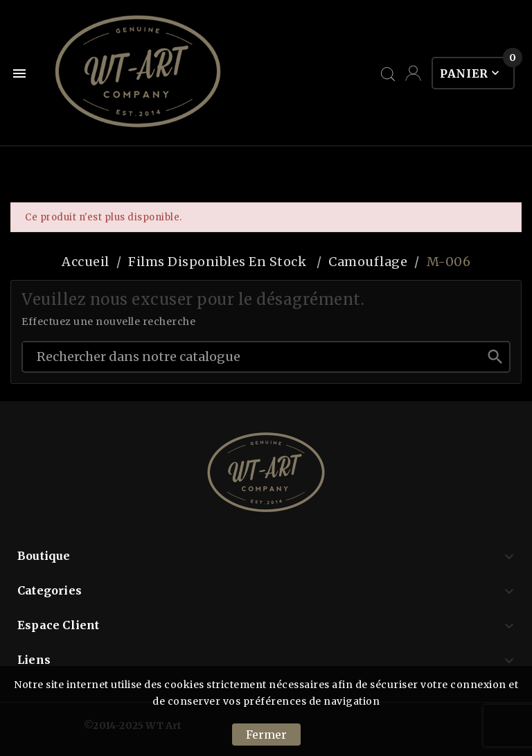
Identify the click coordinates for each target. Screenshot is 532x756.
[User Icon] (413, 73)
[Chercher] (252, 356)
